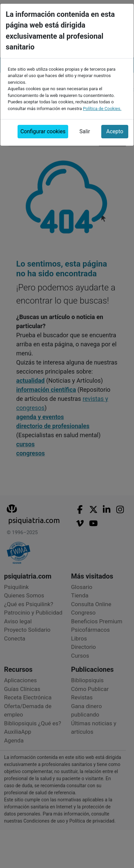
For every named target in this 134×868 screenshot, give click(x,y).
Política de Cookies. (102, 106)
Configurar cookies (43, 129)
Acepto (115, 129)
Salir (85, 129)
